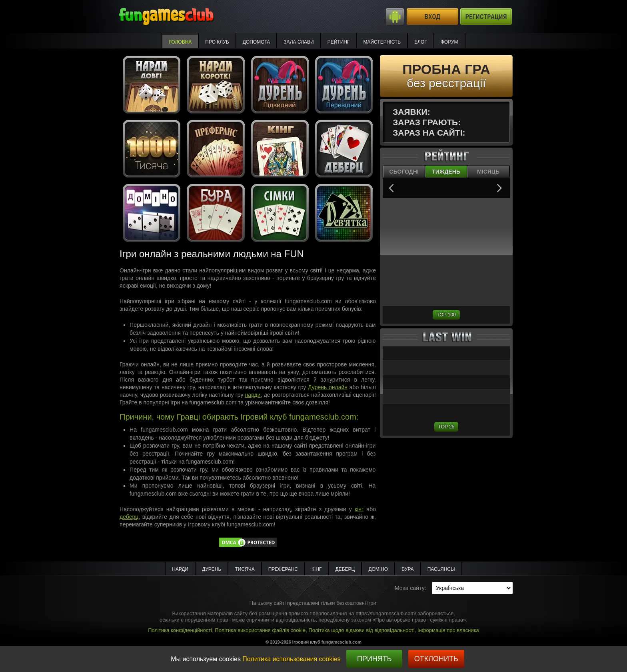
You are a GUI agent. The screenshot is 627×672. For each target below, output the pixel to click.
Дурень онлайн (328, 387)
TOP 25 (446, 427)
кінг (359, 509)
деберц (129, 517)
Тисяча (245, 569)
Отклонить (436, 659)
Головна (180, 42)
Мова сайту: (410, 588)
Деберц (345, 569)
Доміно (378, 569)
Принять (374, 659)
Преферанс (283, 569)
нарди (253, 395)
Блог (421, 42)
